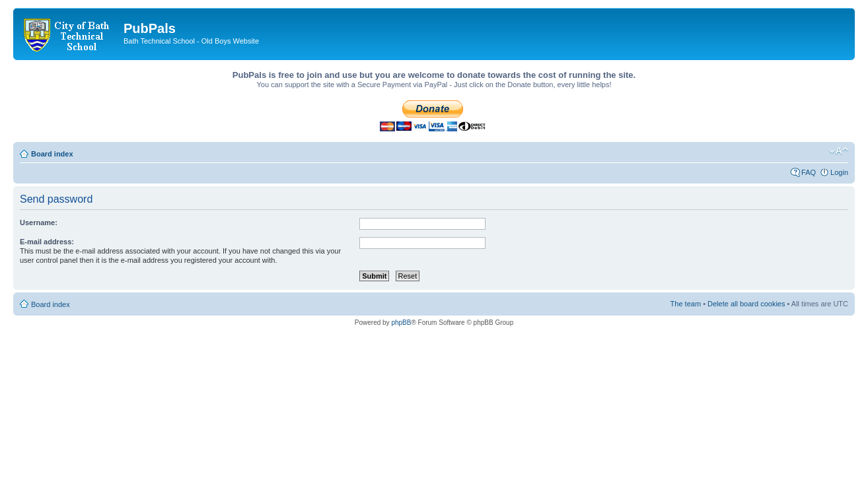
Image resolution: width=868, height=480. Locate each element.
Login (839, 172)
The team (686, 304)
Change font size (839, 151)
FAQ (809, 172)
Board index (52, 154)
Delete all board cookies (746, 304)
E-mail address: (47, 242)
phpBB (401, 323)
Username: (39, 223)
